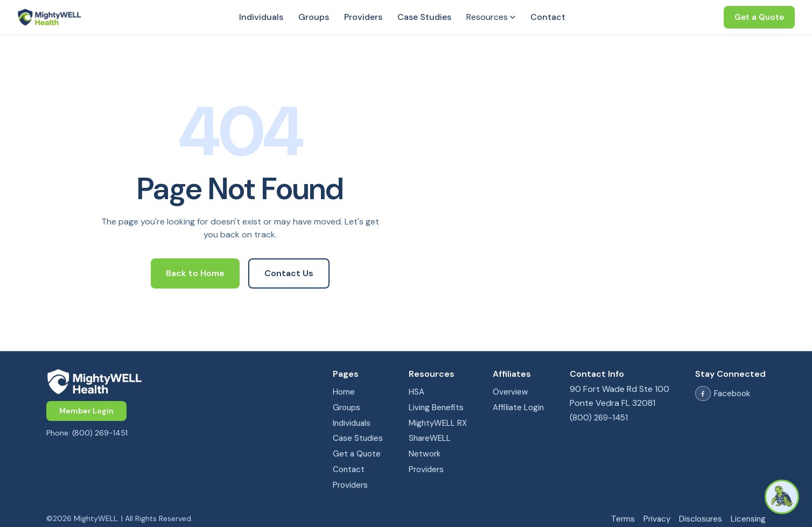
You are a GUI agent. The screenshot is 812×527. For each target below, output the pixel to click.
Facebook (723, 394)
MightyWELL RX (438, 423)
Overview (510, 392)
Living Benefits (436, 407)
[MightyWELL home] (177, 382)
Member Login (86, 411)
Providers (363, 17)
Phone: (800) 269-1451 (87, 433)
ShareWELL (430, 438)
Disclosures (701, 519)
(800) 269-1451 (599, 418)
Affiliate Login (518, 407)
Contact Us (289, 273)
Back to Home (195, 273)
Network (425, 454)
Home (344, 392)
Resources (491, 17)
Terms (623, 519)
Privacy (657, 519)
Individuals (261, 17)
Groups (314, 17)
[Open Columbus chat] (782, 497)
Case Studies (424, 17)
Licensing (748, 519)
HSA (416, 392)
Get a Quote (759, 17)
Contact (548, 17)
